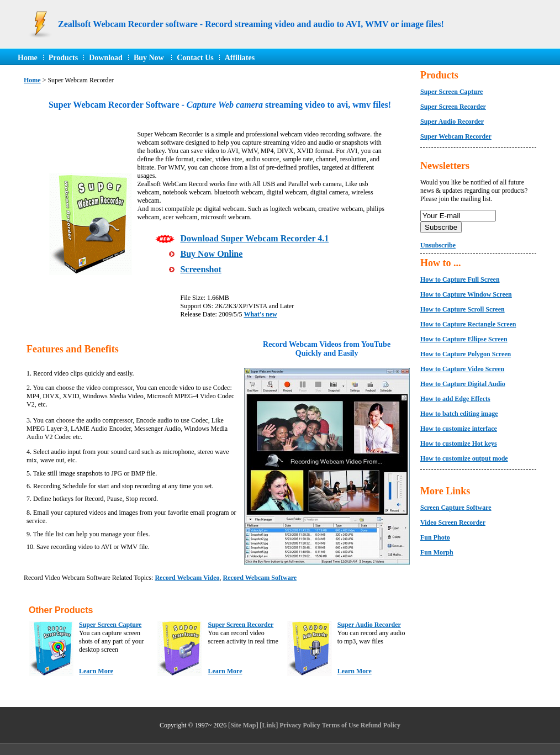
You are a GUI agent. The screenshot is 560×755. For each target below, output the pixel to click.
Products (63, 58)
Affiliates (240, 58)
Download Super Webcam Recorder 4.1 (254, 238)
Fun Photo (435, 537)
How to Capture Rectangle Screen (468, 324)
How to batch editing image (459, 414)
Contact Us (195, 58)
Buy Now (150, 58)
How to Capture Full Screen (460, 279)
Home (28, 58)
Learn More (96, 671)
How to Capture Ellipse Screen (464, 339)
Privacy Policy (300, 725)
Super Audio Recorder (369, 625)
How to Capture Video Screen (462, 369)
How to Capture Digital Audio (463, 384)
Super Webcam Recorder (456, 136)
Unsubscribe (438, 245)
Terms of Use (340, 725)
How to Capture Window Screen (466, 294)
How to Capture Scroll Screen (463, 309)
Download (106, 58)
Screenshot (200, 269)
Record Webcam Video (187, 578)
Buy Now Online (211, 254)
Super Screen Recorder (241, 625)
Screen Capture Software (456, 508)
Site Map (243, 725)
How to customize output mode (464, 458)
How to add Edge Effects (455, 399)
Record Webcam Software (260, 578)
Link (269, 725)
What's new (260, 314)
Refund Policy (381, 725)
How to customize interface (459, 429)
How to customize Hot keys (459, 444)
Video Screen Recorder (453, 522)
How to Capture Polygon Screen (466, 354)
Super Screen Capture (110, 625)
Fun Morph (437, 552)
